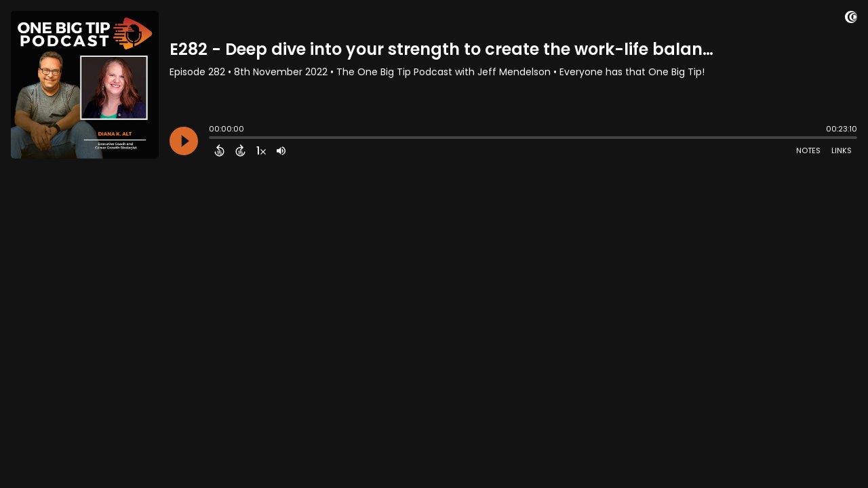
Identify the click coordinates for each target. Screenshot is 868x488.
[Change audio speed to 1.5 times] (261, 150)
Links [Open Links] (842, 150)
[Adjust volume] (281, 150)
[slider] (212, 139)
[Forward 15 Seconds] (240, 150)
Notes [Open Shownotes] (808, 150)
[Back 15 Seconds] (219, 150)
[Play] (184, 141)
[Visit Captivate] (851, 19)
